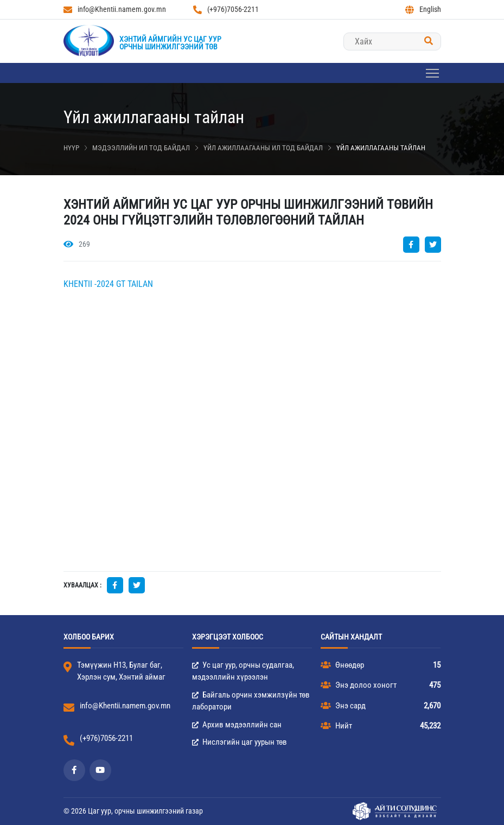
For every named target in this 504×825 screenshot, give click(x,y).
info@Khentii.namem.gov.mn (115, 9)
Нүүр (71, 148)
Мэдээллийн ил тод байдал (141, 148)
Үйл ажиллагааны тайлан (381, 148)
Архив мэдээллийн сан (237, 725)
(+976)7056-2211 (226, 9)
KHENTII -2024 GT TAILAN (108, 284)
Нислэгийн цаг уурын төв (240, 742)
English (423, 9)
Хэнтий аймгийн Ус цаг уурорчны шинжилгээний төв (170, 43)
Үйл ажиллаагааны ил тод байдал (263, 148)
